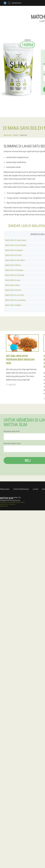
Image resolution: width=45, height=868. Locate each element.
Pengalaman (5, 489)
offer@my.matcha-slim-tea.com (10, 500)
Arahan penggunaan (21, 489)
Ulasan (35, 489)
